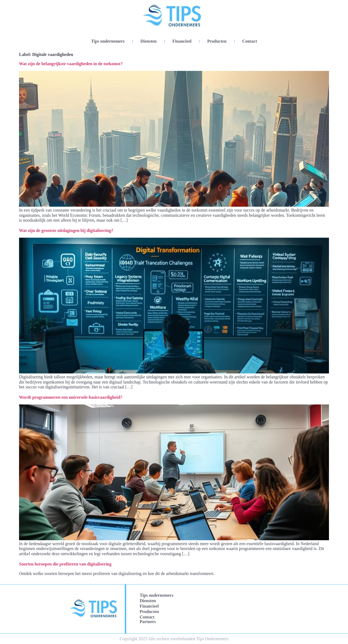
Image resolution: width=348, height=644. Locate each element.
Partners (148, 622)
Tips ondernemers (108, 41)
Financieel (182, 41)
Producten (217, 41)
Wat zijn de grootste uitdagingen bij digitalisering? (66, 230)
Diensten (148, 41)
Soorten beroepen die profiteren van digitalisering (65, 564)
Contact (250, 41)
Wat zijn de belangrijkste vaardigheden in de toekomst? (71, 64)
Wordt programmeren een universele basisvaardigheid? (71, 397)
